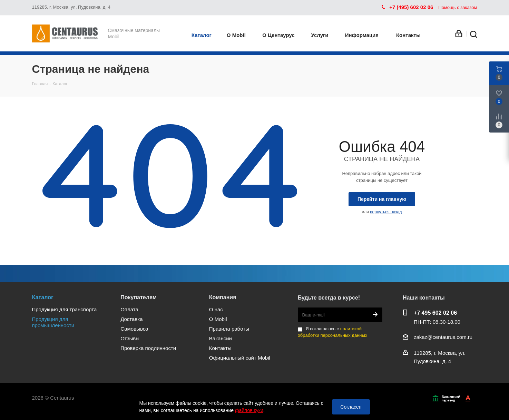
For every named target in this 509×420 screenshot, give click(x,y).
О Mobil (218, 319)
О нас (216, 309)
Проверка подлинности (148, 348)
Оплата (129, 309)
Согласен (351, 407)
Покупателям (139, 297)
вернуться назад (386, 212)
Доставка (131, 319)
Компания (223, 297)
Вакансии (221, 338)
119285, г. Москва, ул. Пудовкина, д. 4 (71, 7)
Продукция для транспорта (65, 309)
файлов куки (249, 410)
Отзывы (130, 338)
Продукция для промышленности (53, 322)
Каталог (43, 297)
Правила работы (229, 329)
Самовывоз (134, 329)
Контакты (220, 348)
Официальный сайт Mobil (240, 358)
